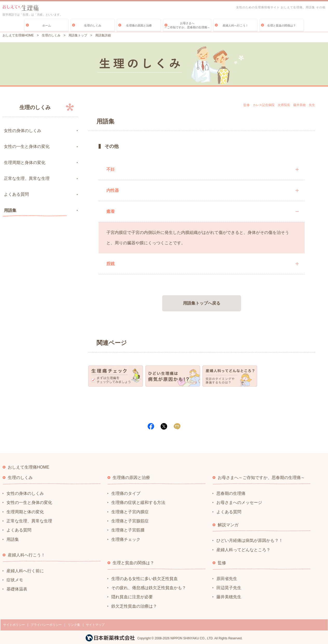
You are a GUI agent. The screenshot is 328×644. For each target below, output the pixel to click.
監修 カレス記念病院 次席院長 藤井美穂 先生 (279, 105)
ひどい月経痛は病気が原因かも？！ (250, 540)
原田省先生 (227, 579)
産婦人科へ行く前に (25, 571)
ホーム (47, 25)
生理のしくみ (93, 25)
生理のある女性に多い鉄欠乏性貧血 (145, 579)
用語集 (10, 210)
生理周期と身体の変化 (25, 163)
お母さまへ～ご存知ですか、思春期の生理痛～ (187, 25)
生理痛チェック (126, 539)
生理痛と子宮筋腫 (128, 530)
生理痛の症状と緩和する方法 (138, 502)
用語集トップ (78, 35)
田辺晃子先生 (229, 588)
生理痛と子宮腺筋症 (130, 521)
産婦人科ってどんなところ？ (243, 550)
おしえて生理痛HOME (18, 35)
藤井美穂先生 (229, 597)
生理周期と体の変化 (25, 512)
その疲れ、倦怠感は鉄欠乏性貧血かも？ (149, 588)
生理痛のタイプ (126, 493)
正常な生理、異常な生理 (27, 178)
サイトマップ (95, 625)
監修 (222, 563)
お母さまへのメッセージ (239, 502)
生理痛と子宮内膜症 (130, 512)
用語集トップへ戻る (202, 303)
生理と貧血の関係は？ (282, 25)
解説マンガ (228, 525)
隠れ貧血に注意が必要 (132, 597)
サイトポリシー (14, 625)
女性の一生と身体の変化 (27, 146)
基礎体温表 (17, 589)
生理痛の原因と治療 (139, 25)
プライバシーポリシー (46, 625)
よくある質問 (16, 194)
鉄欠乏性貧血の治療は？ (134, 606)
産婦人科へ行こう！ (235, 25)
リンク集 (74, 625)
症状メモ (15, 580)
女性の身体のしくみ (23, 131)
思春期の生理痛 (231, 493)
